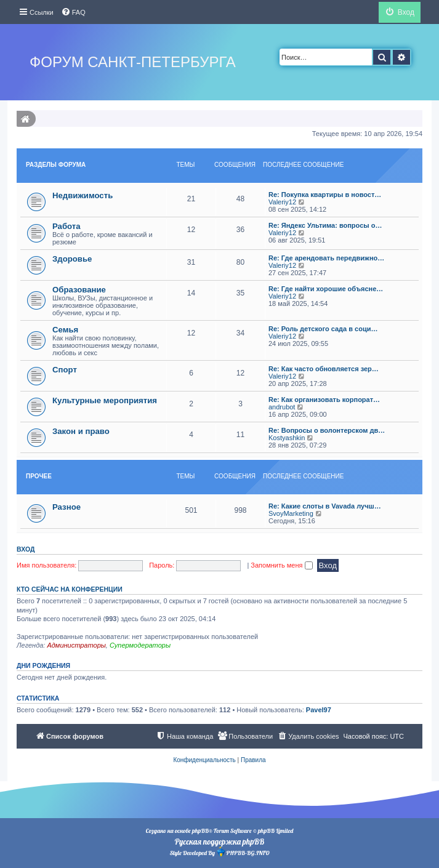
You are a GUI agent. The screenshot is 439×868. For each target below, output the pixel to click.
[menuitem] (73, 12)
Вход (26, 549)
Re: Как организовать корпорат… (324, 400)
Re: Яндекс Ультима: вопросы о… (325, 225)
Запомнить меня (281, 565)
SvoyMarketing (291, 513)
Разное (66, 507)
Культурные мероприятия (105, 400)
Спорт (65, 370)
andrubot (282, 407)
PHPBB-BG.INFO (243, 852)
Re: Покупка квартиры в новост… (325, 195)
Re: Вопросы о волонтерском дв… (327, 430)
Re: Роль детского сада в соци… (323, 329)
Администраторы (76, 645)
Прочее (39, 476)
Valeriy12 (282, 202)
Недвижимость (83, 195)
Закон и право (81, 431)
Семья (65, 330)
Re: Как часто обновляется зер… (324, 369)
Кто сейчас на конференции (70, 589)
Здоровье (72, 259)
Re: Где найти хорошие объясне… (326, 289)
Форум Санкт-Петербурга (133, 62)
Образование (79, 290)
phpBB (200, 831)
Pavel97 (319, 710)
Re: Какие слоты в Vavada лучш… (325, 506)
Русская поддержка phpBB (219, 842)
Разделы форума (56, 165)
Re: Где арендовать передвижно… (326, 258)
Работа (66, 226)
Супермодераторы (140, 645)
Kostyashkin (287, 438)
